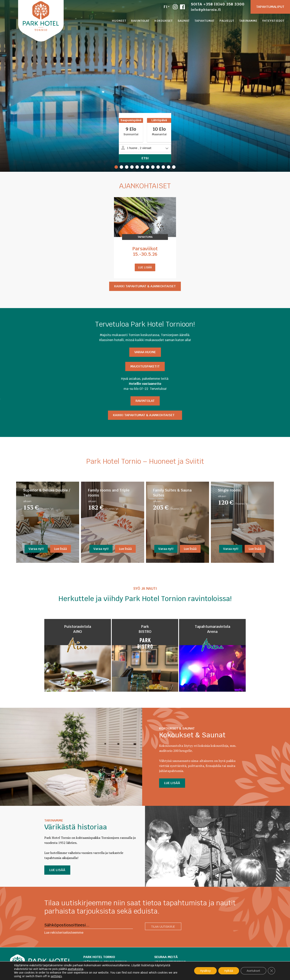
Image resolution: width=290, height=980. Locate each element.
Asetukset (253, 971)
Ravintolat (140, 21)
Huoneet (119, 21)
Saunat (184, 21)
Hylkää (229, 971)
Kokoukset (164, 21)
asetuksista (75, 969)
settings (56, 976)
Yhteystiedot (273, 21)
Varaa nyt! (36, 549)
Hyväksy (205, 971)
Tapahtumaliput (270, 7)
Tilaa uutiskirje (163, 927)
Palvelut (227, 21)
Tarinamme (248, 21)
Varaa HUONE (145, 352)
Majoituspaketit (145, 366)
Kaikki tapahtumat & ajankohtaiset (145, 286)
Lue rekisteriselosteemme (64, 933)
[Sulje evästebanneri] (271, 971)
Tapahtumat (205, 21)
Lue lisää (145, 267)
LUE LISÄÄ (172, 783)
